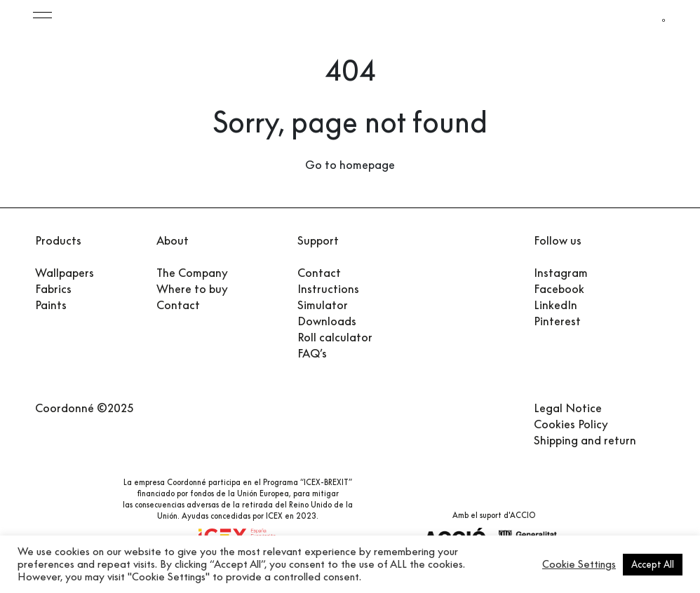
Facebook (559, 289)
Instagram (561, 273)
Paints (51, 305)
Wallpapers (65, 273)
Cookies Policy (571, 423)
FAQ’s (312, 353)
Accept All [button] (653, 564)
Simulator (323, 305)
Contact (178, 305)
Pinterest (557, 321)
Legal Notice (568, 407)
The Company (192, 273)
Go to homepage (350, 165)
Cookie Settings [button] (579, 564)
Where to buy (192, 289)
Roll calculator (335, 337)
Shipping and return (585, 439)
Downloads (327, 321)
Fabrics (53, 289)
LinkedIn (556, 305)
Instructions (328, 289)
